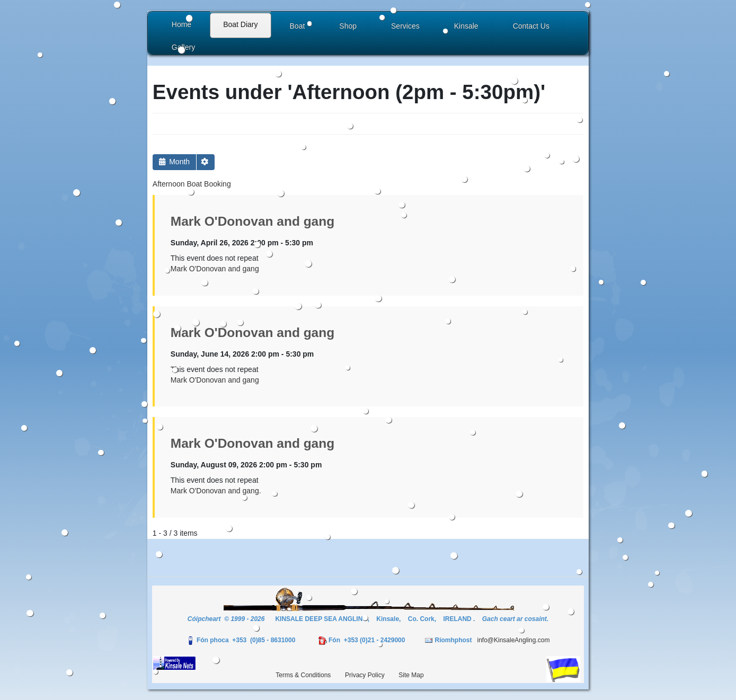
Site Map (411, 675)
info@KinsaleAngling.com (513, 640)
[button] (299, 27)
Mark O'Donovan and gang (252, 221)
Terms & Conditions (303, 675)
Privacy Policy (365, 675)
